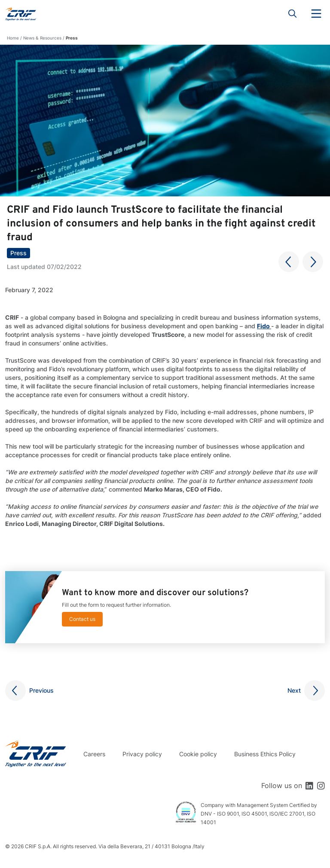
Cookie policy (198, 754)
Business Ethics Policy (265, 754)
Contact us (82, 619)
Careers (94, 754)
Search (293, 14)
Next (294, 690)
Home (13, 38)
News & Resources (42, 38)
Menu (316, 14)
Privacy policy (142, 754)
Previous (41, 690)
